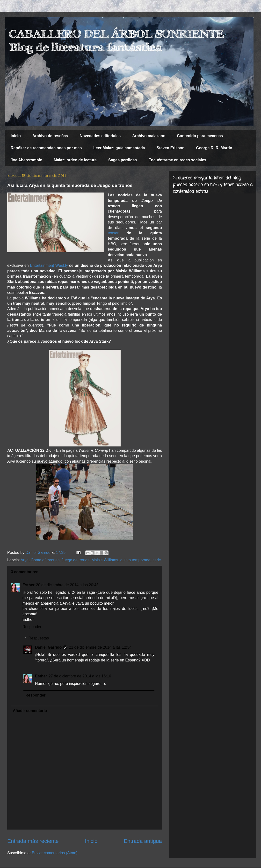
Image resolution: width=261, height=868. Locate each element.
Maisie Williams (105, 560)
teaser (113, 233)
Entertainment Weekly (49, 265)
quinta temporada (135, 560)
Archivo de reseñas (50, 136)
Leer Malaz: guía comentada (119, 148)
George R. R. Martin (214, 148)
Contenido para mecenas (200, 136)
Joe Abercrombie (26, 160)
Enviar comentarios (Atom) (54, 853)
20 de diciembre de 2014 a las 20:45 (67, 585)
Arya (25, 560)
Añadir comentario (30, 711)
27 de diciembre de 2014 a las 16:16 (80, 676)
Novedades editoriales (100, 136)
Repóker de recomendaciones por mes (46, 148)
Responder (32, 627)
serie (157, 560)
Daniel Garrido (48, 647)
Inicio (16, 136)
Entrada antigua (143, 841)
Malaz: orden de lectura (75, 160)
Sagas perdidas (123, 160)
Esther (29, 585)
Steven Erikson (171, 148)
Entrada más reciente (33, 841)
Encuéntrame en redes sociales (177, 160)
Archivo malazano (149, 136)
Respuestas (39, 638)
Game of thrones (45, 560)
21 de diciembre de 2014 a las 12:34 (100, 647)
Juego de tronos (76, 560)
